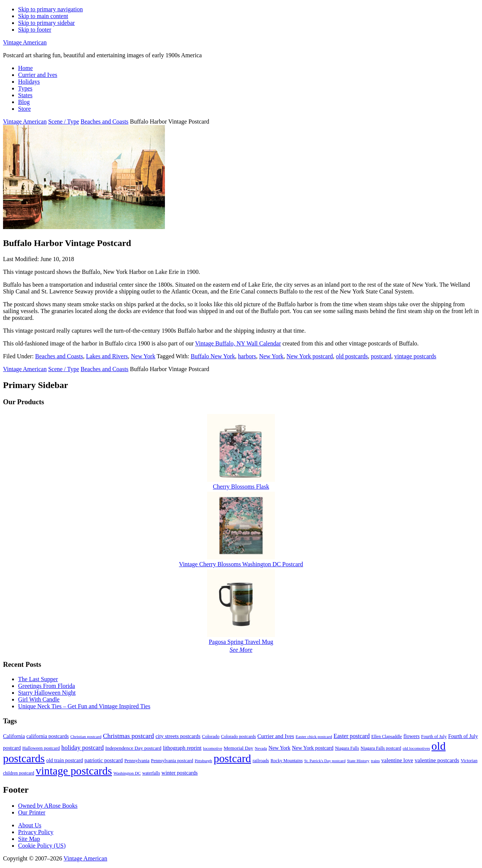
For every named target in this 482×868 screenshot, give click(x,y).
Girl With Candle (39, 699)
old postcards (352, 356)
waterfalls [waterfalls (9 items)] (151, 773)
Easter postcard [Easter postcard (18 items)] (352, 736)
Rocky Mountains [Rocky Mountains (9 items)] (286, 761)
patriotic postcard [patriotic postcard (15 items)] (104, 760)
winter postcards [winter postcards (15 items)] (180, 773)
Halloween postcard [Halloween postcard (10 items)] (41, 748)
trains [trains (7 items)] (375, 761)
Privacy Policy (36, 832)
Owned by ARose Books (48, 806)
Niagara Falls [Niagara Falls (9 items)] (347, 748)
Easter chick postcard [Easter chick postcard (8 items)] (314, 737)
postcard (381, 356)
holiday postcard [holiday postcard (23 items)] (83, 748)
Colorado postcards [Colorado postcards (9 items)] (239, 737)
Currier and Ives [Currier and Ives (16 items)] (276, 736)
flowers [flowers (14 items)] (411, 736)
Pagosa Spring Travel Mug (241, 642)
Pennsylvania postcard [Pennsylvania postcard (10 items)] (172, 761)
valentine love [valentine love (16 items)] (397, 760)
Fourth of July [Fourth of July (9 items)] (434, 737)
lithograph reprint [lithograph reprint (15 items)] (182, 748)
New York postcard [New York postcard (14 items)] (313, 748)
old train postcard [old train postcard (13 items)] (65, 760)
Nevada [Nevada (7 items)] (261, 748)
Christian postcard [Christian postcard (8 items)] (86, 737)
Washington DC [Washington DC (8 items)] (127, 773)
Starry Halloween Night (47, 693)
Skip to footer (35, 30)
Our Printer (32, 812)
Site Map (29, 839)
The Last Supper (38, 679)
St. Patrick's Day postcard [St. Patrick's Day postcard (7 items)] (325, 761)
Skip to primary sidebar (47, 23)
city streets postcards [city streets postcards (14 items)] (178, 736)
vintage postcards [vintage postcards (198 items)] (74, 771)
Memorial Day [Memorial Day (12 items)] (239, 748)
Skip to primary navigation (50, 9)
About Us (30, 825)
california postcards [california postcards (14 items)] (48, 736)
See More (241, 650)
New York (143, 356)
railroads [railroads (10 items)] (261, 761)
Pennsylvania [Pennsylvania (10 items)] (137, 761)
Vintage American (25, 42)
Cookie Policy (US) (42, 846)
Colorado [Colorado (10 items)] (211, 737)
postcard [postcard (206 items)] (232, 758)
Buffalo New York (213, 356)
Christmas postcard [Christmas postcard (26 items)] (128, 736)
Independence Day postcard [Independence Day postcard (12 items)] (133, 748)
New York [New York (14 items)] (279, 748)
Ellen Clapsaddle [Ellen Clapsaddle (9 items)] (387, 737)
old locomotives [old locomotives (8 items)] (416, 748)
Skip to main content (43, 16)
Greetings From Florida (47, 686)
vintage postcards (415, 356)
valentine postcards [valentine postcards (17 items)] (437, 760)
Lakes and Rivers (107, 356)
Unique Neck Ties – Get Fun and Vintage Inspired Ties (84, 706)
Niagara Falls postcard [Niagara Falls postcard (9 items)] (381, 748)
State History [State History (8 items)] (358, 761)
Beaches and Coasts (59, 356)
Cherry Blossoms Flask (241, 487)
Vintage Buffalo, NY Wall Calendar (238, 343)
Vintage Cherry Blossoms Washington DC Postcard (241, 564)
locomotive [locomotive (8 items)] (213, 748)
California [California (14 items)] (14, 736)
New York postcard (310, 356)
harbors (247, 356)
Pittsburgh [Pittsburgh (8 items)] (203, 761)
